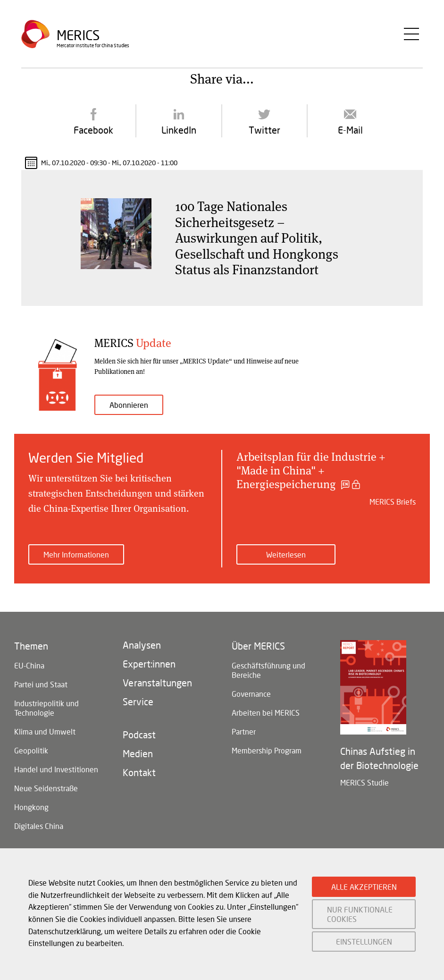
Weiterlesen (286, 554)
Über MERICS (258, 646)
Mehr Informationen (76, 554)
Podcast (139, 735)
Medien (138, 753)
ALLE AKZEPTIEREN (364, 887)
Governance (251, 694)
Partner (244, 731)
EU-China (29, 665)
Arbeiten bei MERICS (266, 713)
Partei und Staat (41, 684)
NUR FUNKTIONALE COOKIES (360, 914)
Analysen (142, 645)
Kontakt (139, 772)
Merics (78, 35)
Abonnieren (129, 405)
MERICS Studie (364, 782)
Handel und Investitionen (56, 769)
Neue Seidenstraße (46, 788)
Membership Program (267, 750)
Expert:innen (149, 664)
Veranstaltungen (157, 683)
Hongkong (31, 807)
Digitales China (39, 826)
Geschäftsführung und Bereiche (268, 670)
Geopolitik (31, 750)
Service (138, 701)
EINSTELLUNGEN (364, 942)
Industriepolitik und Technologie (46, 708)
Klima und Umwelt (45, 731)
